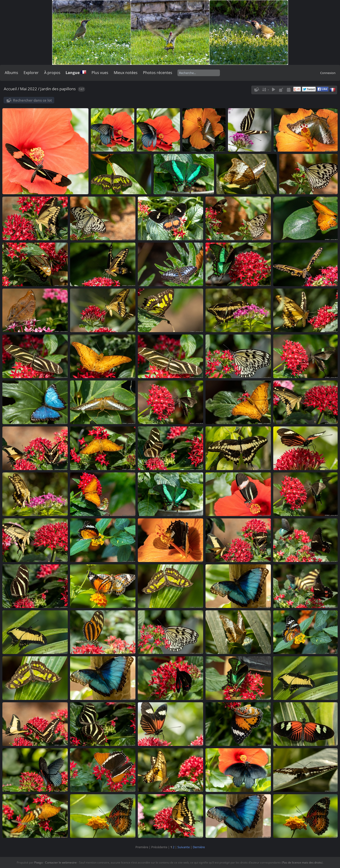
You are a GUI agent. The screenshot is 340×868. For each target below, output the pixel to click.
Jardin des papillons (58, 89)
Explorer (31, 73)
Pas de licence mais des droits (302, 862)
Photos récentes (158, 73)
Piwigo (38, 862)
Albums (11, 73)
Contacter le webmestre (61, 862)
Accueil (10, 89)
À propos (52, 73)
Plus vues (100, 73)
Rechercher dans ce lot (32, 100)
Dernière (199, 847)
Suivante (184, 847)
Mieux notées (126, 73)
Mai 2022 (29, 89)
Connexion (328, 73)
